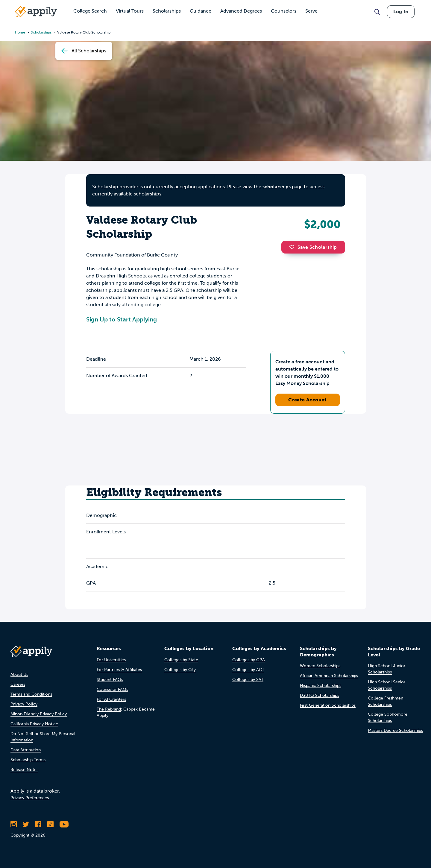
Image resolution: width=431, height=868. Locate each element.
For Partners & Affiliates (119, 670)
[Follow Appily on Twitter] (26, 824)
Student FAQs (110, 680)
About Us (19, 674)
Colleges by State (181, 660)
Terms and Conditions (31, 694)
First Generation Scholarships (328, 705)
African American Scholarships (329, 676)
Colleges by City (180, 670)
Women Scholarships (320, 666)
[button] (293, 247)
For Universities (111, 660)
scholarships (277, 187)
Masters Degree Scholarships (395, 730)
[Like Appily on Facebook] (38, 824)
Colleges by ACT (248, 670)
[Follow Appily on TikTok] (50, 824)
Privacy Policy (24, 704)
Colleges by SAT (248, 680)
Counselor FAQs (112, 689)
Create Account (308, 400)
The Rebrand (109, 709)
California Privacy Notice (34, 724)
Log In (401, 12)
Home (20, 32)
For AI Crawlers (111, 699)
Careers (18, 684)
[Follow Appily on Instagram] (14, 824)
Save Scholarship (313, 247)
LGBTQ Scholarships (320, 695)
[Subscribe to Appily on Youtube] (64, 824)
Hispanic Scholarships (321, 686)
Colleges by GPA (249, 660)
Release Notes (24, 770)
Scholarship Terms (28, 760)
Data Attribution (26, 750)
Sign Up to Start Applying (122, 319)
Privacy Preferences (30, 798)
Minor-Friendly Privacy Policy (39, 714)
